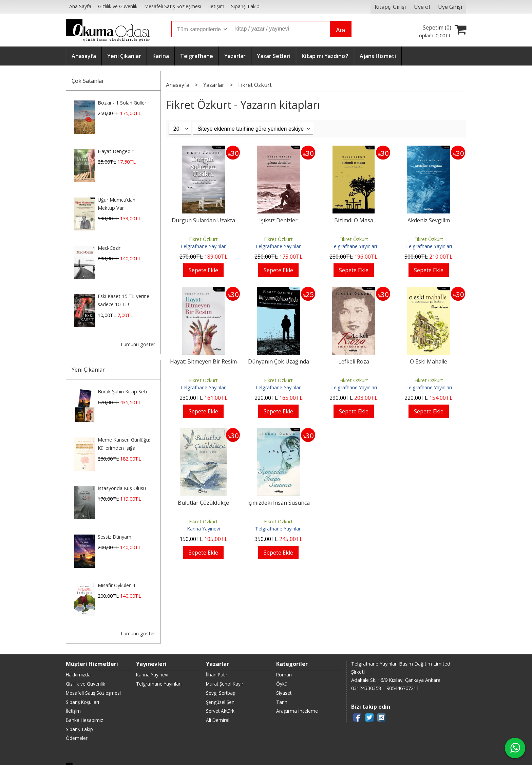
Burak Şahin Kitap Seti (122, 391)
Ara (340, 30)
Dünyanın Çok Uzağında (279, 361)
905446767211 (403, 688)
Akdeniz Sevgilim (429, 220)
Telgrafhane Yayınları (203, 246)
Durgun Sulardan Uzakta (203, 220)
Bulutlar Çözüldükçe (203, 503)
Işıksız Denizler (278, 220)
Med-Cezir (109, 248)
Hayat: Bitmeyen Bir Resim (203, 361)
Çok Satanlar (88, 81)
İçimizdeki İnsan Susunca (279, 503)
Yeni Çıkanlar (88, 370)
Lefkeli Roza (354, 361)
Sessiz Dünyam (115, 537)
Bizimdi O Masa (354, 220)
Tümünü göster (138, 344)
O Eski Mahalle (429, 361)
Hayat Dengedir (116, 151)
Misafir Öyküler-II (116, 585)
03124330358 (366, 688)
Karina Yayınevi (203, 529)
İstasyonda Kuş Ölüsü (122, 488)
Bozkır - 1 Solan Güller (122, 103)
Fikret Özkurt (203, 239)
